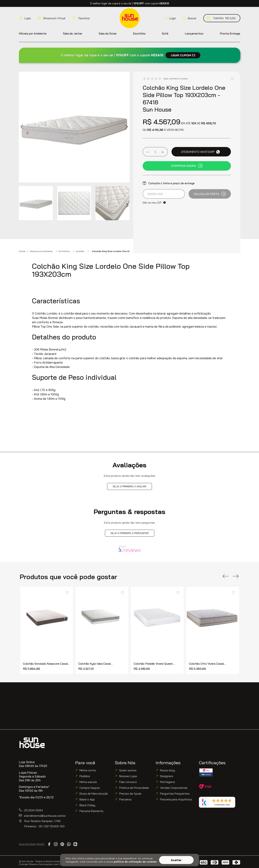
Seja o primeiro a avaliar (129, 486)
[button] (190, 18)
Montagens (168, 782)
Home (22, 251)
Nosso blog (167, 770)
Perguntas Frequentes (175, 794)
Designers (167, 776)
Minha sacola (88, 782)
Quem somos (128, 770)
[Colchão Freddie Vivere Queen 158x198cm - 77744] (157, 630)
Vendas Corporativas (174, 788)
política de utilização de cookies (135, 862)
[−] (148, 152)
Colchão (80, 251)
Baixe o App (87, 799)
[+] (163, 152)
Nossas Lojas (128, 776)
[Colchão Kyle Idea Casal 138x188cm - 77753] (102, 630)
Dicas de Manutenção (94, 794)
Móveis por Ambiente (41, 251)
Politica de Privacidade (134, 788)
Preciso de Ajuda (130, 794)
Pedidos (85, 776)
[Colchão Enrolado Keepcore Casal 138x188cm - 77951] (47, 630)
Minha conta (88, 770)
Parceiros (125, 799)
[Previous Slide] (226, 576)
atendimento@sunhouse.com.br (45, 816)
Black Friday (87, 805)
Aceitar (176, 860)
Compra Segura (90, 788)
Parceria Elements (91, 811)
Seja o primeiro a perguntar (130, 533)
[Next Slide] (236, 576)
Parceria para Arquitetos (176, 799)
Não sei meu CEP (152, 203)
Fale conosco (128, 782)
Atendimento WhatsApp (200, 152)
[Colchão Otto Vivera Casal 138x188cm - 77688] (213, 630)
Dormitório (64, 251)
